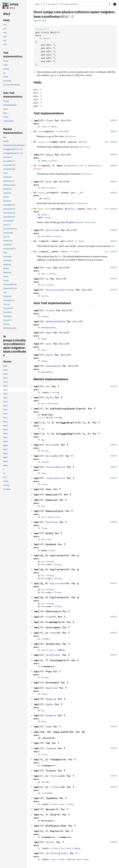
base (37, 17)
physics (68, 12)
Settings (115, 4)
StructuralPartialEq (60, 290)
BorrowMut (52, 456)
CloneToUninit (55, 467)
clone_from (45, 142)
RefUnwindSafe (55, 321)
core (57, 12)
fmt (40, 166)
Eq (47, 279)
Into (57, 418)
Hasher (47, 198)
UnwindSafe (53, 366)
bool (81, 241)
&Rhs (64, 251)
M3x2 (65, 17)
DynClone (52, 522)
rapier (95, 12)
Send (49, 333)
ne (39, 251)
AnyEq (49, 397)
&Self (82, 142)
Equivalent (58, 583)
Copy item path (73, 16)
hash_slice (45, 209)
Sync (49, 344)
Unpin (49, 355)
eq (39, 241)
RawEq (49, 704)
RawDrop (51, 699)
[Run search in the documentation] (70, 4)
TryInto (55, 787)
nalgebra (107, 12)
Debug (49, 155)
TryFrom (55, 776)
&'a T (41, 418)
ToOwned (51, 748)
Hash (49, 182)
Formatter (70, 166)
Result (92, 166)
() (99, 166)
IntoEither (53, 655)
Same (49, 727)
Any (48, 386)
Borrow (50, 445)
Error (37, 169)
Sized (47, 217)
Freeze (50, 310)
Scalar (46, 38)
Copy (49, 268)
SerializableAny (57, 853)
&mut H (91, 209)
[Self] (71, 209)
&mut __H (76, 193)
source (37, 21)
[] (44, 21)
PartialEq (52, 230)
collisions (82, 12)
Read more (70, 136)
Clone (49, 120)
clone (41, 131)
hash (40, 193)
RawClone (52, 688)
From (49, 617)
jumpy (14, 4)
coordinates (51, 17)
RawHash (51, 715)
